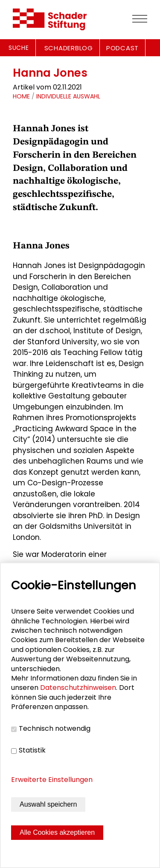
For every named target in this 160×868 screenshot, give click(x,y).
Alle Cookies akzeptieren (57, 832)
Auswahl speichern (48, 804)
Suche (19, 48)
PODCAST (122, 48)
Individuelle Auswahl (68, 96)
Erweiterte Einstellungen (52, 780)
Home (21, 96)
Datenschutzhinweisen (78, 688)
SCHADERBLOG (69, 48)
